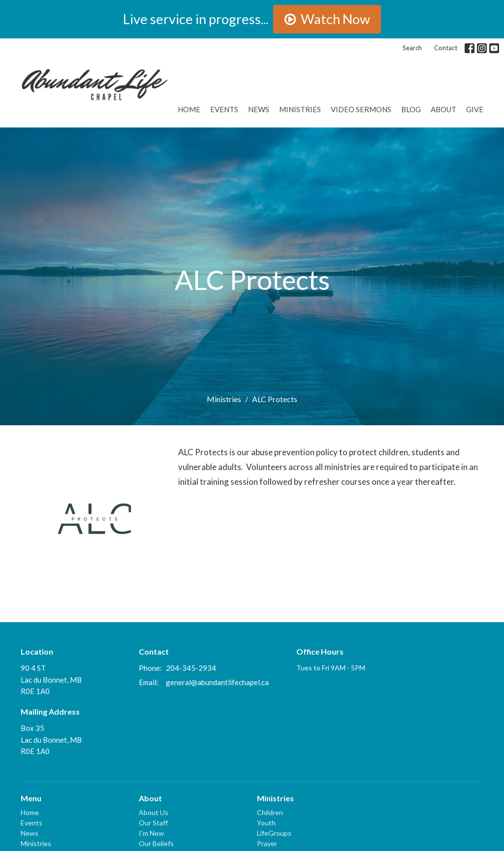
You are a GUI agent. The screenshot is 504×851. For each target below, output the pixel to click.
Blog (411, 109)
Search (412, 48)
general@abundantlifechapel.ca (217, 682)
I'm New (151, 833)
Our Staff (153, 823)
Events (224, 109)
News (259, 109)
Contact (446, 48)
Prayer (267, 843)
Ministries (300, 109)
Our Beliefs (156, 843)
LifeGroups (274, 833)
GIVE (475, 109)
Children (270, 812)
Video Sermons (361, 109)
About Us (154, 812)
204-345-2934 (191, 668)
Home (189, 109)
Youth (266, 823)
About (443, 109)
